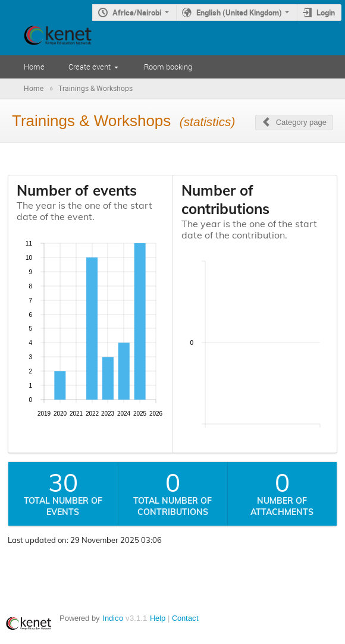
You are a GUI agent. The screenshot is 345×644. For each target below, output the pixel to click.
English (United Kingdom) (239, 12)
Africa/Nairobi (137, 12)
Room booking (168, 67)
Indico (113, 618)
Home (34, 67)
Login (326, 12)
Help (158, 618)
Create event (90, 67)
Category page (301, 122)
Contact (185, 618)
